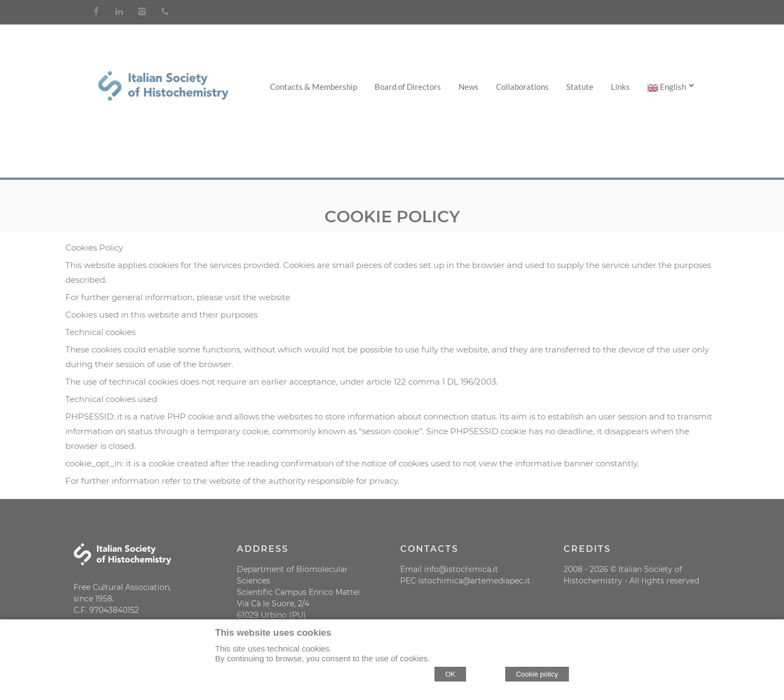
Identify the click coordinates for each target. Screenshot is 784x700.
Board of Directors (408, 87)
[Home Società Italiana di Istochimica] (163, 98)
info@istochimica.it (461, 569)
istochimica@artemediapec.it (474, 581)
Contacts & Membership (314, 87)
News (468, 87)
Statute (580, 87)
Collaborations (522, 87)
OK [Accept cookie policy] (451, 674)
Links (620, 87)
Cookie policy (537, 674)
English (671, 87)
